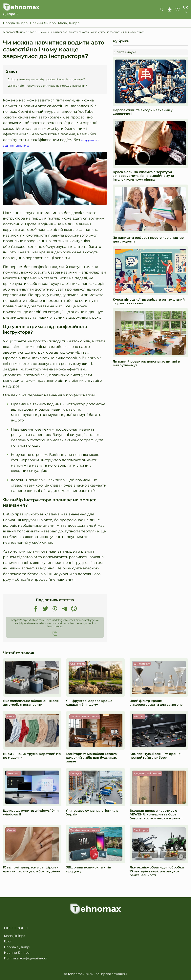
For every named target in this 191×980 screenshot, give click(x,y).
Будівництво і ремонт (147, 774)
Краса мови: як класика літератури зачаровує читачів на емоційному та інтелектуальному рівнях (143, 176)
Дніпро (9, 15)
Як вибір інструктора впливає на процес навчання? (49, 86)
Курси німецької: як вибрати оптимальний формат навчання (149, 302)
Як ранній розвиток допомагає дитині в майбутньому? (146, 364)
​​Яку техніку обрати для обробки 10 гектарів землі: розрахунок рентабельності (157, 872)
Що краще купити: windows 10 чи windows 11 (31, 813)
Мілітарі (139, 717)
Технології (14, 774)
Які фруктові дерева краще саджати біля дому (89, 703)
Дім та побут (142, 664)
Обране (178, 10)
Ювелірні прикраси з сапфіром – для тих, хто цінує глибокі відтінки (32, 870)
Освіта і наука (125, 53)
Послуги (76, 774)
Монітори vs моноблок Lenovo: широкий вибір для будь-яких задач (92, 758)
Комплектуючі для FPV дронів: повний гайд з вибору (155, 756)
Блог (8, 941)
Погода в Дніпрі (17, 947)
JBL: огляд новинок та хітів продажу (89, 870)
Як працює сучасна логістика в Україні (92, 813)
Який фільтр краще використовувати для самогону (156, 703)
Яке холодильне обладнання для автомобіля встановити (31, 703)
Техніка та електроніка (85, 717)
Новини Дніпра (17, 953)
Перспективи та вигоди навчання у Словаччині (143, 113)
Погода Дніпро (15, 24)
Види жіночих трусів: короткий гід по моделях (32, 756)
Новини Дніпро (43, 24)
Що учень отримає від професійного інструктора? (48, 80)
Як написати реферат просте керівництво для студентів (148, 240)
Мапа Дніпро (69, 24)
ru (186, 12)
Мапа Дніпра (15, 936)
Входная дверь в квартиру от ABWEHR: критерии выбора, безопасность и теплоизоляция (156, 815)
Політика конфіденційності (26, 958)
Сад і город (77, 664)
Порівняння (170, 10)
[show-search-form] (162, 10)
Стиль (11, 717)
